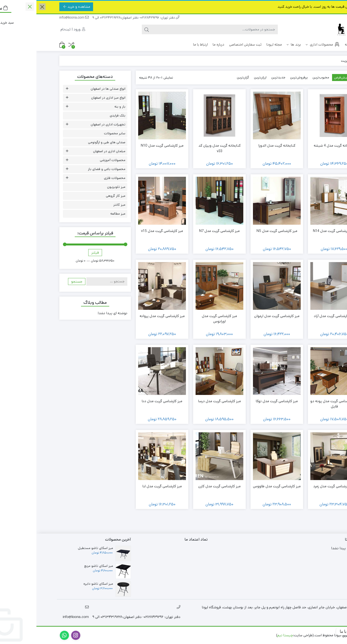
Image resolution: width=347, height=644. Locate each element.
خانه (315, 44)
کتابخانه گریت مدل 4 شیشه (298, 146)
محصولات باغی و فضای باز (70, 169)
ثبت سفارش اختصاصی (209, 44)
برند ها (257, 44)
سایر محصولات (78, 133)
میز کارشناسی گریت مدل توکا (240, 401)
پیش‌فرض (305, 77)
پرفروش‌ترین (262, 77)
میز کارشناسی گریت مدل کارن (183, 486)
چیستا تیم (249, 635)
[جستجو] (178, 29)
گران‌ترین (207, 77)
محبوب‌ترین (284, 77)
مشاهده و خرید (40, 7)
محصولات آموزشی (76, 160)
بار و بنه (84, 107)
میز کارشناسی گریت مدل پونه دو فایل (298, 404)
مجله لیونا (238, 44)
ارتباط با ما (164, 44)
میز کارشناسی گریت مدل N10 (126, 146)
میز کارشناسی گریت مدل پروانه (126, 316)
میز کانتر (83, 205)
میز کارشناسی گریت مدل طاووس (240, 486)
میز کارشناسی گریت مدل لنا (126, 486)
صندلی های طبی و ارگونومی (70, 142)
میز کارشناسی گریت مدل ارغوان (240, 316)
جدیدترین (242, 77)
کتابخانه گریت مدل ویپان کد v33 (183, 148)
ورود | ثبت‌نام (36, 29)
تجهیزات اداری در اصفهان (72, 124)
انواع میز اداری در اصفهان (72, 98)
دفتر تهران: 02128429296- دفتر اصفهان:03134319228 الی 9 (99, 18)
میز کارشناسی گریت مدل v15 (126, 231)
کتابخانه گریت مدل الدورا (240, 146)
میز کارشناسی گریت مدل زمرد (298, 486)
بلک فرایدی (81, 115)
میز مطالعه (82, 214)
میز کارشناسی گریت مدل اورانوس (183, 319)
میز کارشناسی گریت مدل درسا (183, 401)
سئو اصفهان (191, 635)
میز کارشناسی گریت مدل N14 (298, 231)
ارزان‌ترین (224, 77)
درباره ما (182, 44)
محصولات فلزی (78, 178)
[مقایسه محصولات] (35, 45)
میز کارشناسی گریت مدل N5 (241, 231)
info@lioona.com (38, 18)
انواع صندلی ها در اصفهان (72, 89)
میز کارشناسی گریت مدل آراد (298, 316)
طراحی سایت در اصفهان (221, 635)
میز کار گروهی (79, 196)
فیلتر (59, 253)
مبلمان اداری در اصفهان (73, 151)
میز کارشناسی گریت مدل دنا (126, 401)
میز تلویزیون (80, 187)
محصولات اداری (286, 44)
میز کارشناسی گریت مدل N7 (183, 231)
